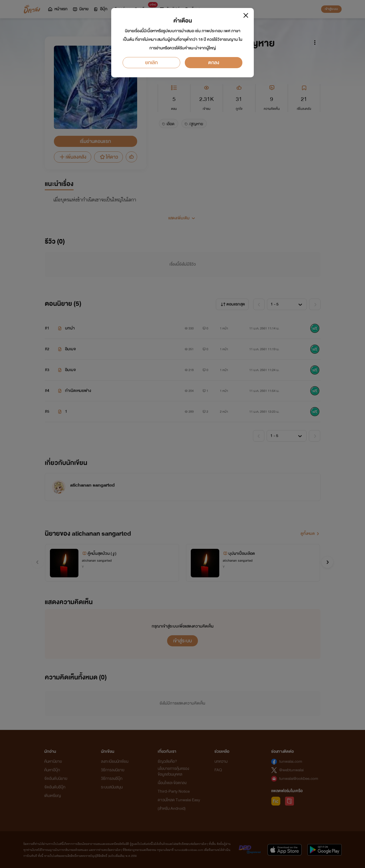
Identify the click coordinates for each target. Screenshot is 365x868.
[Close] (246, 15)
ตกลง (214, 63)
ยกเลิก (151, 63)
